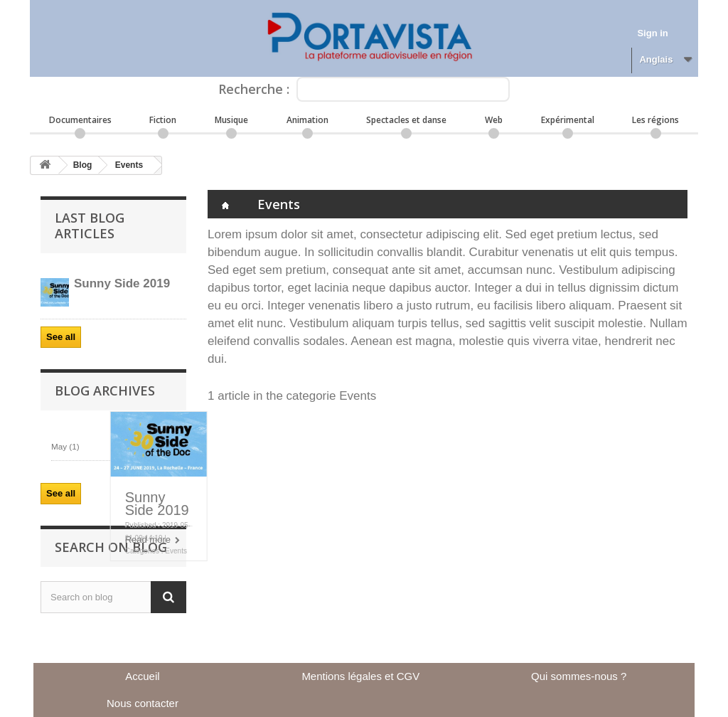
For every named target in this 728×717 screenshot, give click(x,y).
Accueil (142, 676)
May (65, 446)
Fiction (163, 120)
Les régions (655, 120)
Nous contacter (143, 703)
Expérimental (568, 120)
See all (61, 337)
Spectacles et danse (406, 120)
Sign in (652, 33)
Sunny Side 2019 (157, 504)
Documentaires (80, 120)
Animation (307, 120)
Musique (231, 120)
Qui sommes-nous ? (579, 676)
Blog (83, 165)
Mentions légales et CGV (360, 676)
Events (129, 165)
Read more (148, 540)
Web (494, 120)
